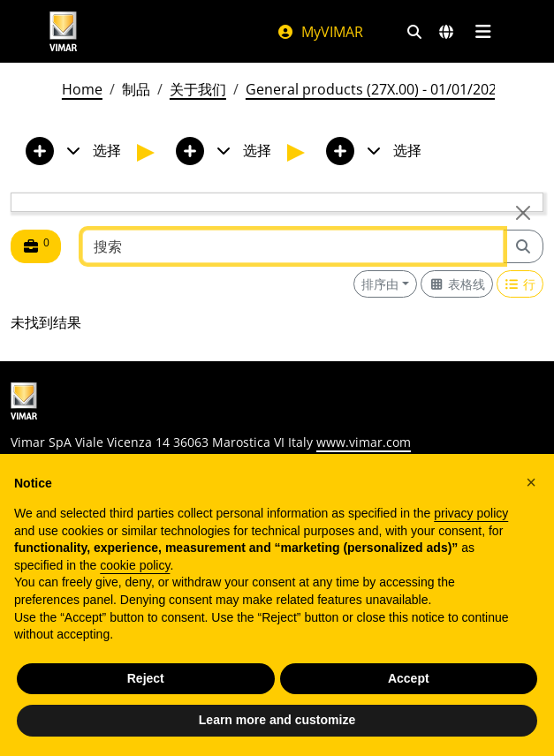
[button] (531, 482)
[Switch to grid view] (457, 284)
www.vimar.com (364, 442)
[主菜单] (484, 32)
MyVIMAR (320, 32)
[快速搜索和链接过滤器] (414, 32)
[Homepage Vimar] (145, 31)
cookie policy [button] (135, 565)
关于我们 (198, 89)
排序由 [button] (380, 284)
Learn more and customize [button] (277, 720)
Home (82, 89)
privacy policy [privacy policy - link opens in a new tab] (471, 513)
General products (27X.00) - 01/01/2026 (375, 89)
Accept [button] (409, 678)
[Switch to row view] (520, 284)
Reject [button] (146, 678)
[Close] (523, 213)
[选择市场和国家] (446, 32)
